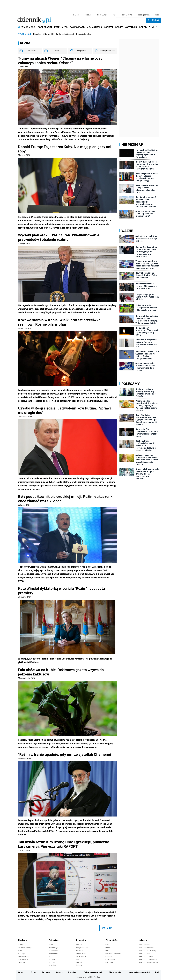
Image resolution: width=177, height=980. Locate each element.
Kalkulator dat (144, 945)
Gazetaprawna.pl (25, 948)
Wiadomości (54, 953)
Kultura (79, 965)
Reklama (46, 972)
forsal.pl (88, 15)
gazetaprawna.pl (145, 15)
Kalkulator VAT (145, 953)
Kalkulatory (144, 940)
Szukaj (154, 20)
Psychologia (110, 959)
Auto (51, 945)
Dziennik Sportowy (84, 34)
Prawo (108, 945)
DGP (114, 15)
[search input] (131, 20)
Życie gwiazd (81, 956)
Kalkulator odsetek (146, 956)
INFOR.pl (75, 15)
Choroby (109, 956)
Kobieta (79, 945)
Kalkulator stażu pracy (147, 951)
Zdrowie (52, 959)
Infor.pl (21, 945)
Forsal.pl (21, 953)
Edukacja (80, 951)
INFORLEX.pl (102, 15)
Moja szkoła (81, 953)
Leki (107, 951)
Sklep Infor (22, 962)
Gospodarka (54, 951)
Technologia (54, 948)
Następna (108, 928)
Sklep (157, 15)
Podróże (52, 962)
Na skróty (23, 940)
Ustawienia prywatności (139, 972)
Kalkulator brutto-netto (148, 959)
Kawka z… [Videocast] (65, 34)
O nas (34, 972)
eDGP (20, 951)
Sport (51, 956)
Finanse (108, 948)
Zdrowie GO (48, 34)
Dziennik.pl (54, 940)
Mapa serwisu (115, 972)
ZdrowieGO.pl (127, 15)
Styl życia (109, 962)
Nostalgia (37, 34)
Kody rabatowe (82, 948)
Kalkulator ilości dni (146, 948)
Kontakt (22, 972)
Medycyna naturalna (113, 953)
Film (78, 959)
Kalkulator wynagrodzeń (148, 962)
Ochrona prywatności (94, 972)
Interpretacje (23, 959)
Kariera (59, 972)
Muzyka (79, 962)
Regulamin (73, 972)
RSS (157, 972)
